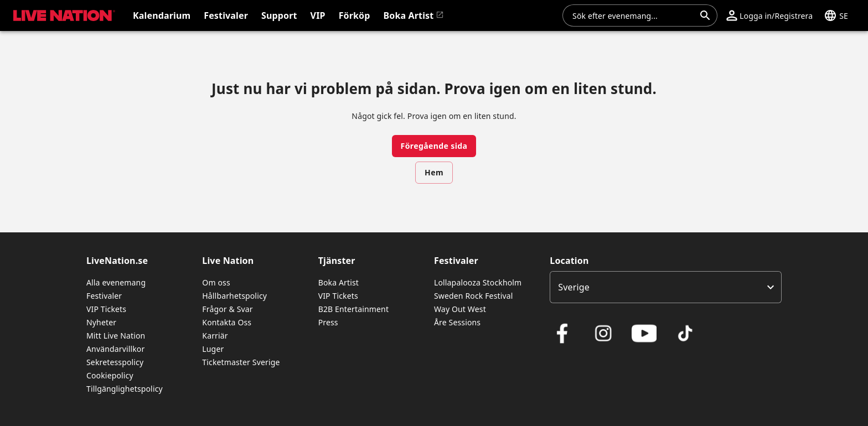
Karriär (215, 336)
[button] (769, 15)
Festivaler (104, 296)
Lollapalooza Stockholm (478, 282)
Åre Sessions (457, 322)
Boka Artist (339, 282)
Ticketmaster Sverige (241, 362)
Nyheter (101, 322)
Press (328, 322)
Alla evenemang (116, 282)
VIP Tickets (106, 309)
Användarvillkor (115, 349)
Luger (213, 349)
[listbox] (666, 287)
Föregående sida (434, 146)
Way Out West (460, 309)
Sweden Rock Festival (474, 296)
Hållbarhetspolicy (234, 296)
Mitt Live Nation (116, 336)
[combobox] (633, 15)
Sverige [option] (574, 287)
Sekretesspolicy (115, 362)
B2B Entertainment (353, 309)
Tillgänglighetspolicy (125, 389)
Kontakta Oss (227, 322)
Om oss (216, 282)
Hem (434, 172)
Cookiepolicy (110, 375)
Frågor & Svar (227, 309)
